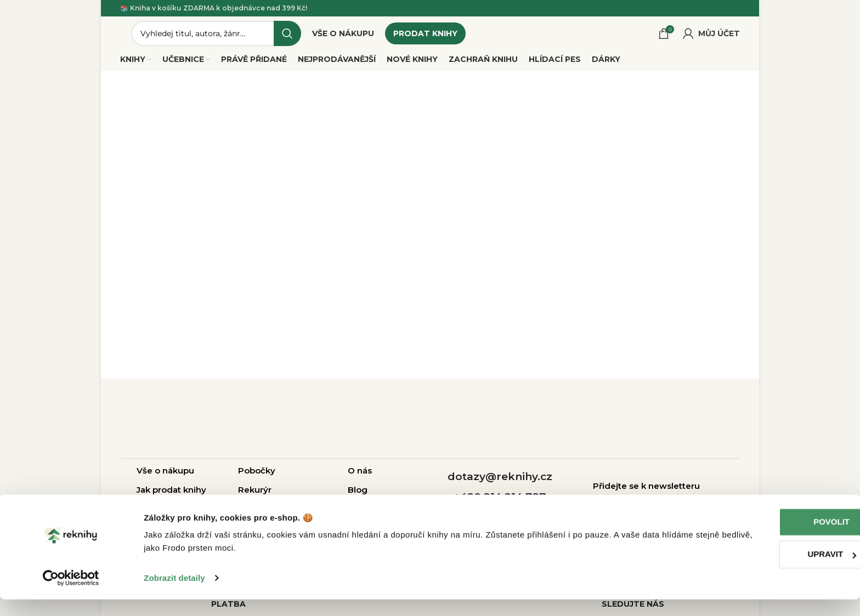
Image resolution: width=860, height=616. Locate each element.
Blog (358, 495)
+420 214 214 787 (500, 502)
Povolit (768, 538)
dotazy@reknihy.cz (500, 483)
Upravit (769, 571)
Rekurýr (255, 495)
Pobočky (257, 476)
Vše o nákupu (165, 476)
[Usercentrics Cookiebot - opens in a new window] (71, 595)
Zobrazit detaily (174, 594)
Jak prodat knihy (171, 495)
